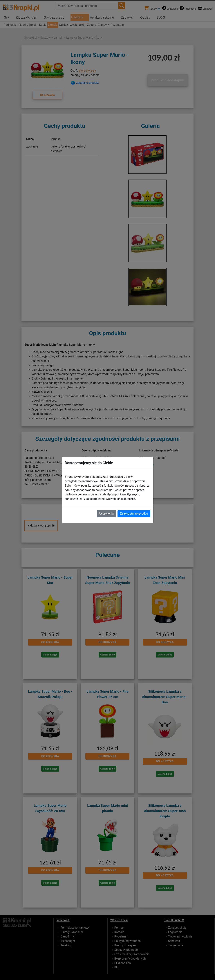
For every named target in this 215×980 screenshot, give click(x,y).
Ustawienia (106, 514)
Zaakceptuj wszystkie (134, 514)
